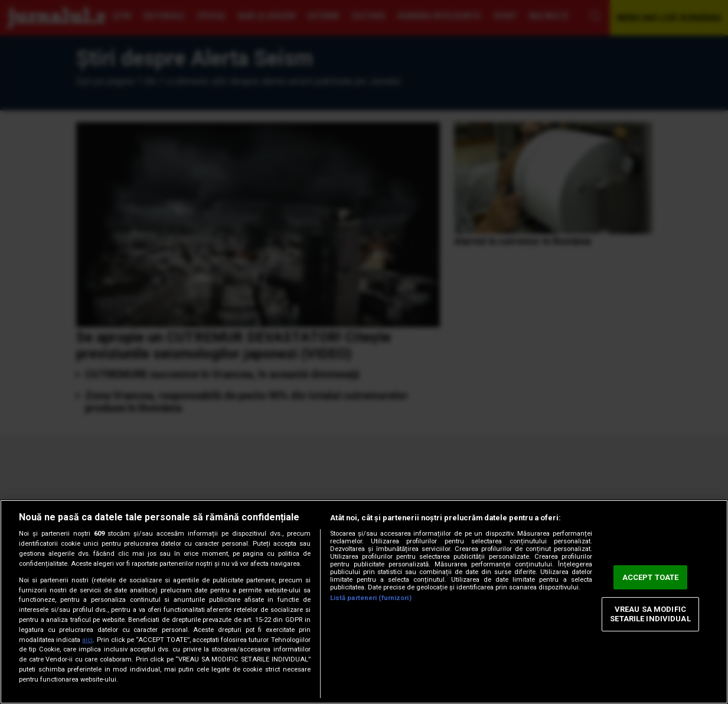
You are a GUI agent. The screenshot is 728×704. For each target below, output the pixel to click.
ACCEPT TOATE (651, 577)
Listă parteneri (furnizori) (371, 598)
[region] (364, 602)
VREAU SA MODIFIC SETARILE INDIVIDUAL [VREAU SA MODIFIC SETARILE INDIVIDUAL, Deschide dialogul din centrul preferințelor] (650, 615)
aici (87, 640)
